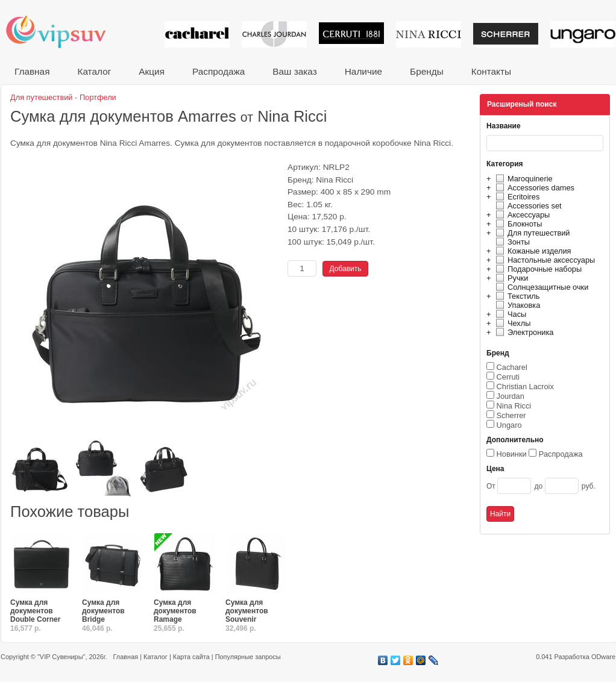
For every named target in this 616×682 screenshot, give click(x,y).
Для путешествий (531, 233)
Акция (152, 71)
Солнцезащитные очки (540, 287)
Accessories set (527, 206)
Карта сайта (191, 657)
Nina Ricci (514, 406)
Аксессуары (521, 215)
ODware (603, 657)
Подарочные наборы (537, 269)
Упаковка (516, 305)
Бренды (427, 71)
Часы (509, 314)
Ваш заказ (294, 71)
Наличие (363, 71)
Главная (32, 71)
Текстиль (516, 296)
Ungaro (509, 425)
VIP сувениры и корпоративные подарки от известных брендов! (64, 32)
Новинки (512, 454)
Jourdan (511, 396)
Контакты (491, 71)
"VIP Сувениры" (61, 657)
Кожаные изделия (532, 251)
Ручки (510, 278)
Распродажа (218, 71)
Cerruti (508, 377)
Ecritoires (516, 197)
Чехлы (511, 323)
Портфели (98, 97)
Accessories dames (533, 188)
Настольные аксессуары (544, 260)
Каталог (94, 71)
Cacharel (512, 367)
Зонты (511, 242)
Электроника (523, 332)
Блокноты (517, 224)
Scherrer (511, 415)
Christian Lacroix (525, 386)
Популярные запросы (248, 657)
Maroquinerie (523, 179)
